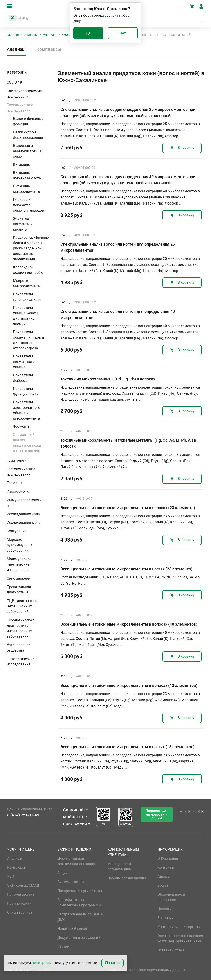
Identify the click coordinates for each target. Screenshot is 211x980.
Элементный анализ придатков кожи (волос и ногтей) (27, 443)
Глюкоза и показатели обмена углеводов (28, 205)
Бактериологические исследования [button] (24, 94)
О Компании (168, 858)
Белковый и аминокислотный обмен (28, 151)
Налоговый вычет (72, 929)
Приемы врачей (20, 894)
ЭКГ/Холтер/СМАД (23, 885)
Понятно (112, 963)
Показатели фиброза (23, 378)
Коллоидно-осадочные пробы (28, 270)
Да (88, 33)
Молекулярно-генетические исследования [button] (19, 564)
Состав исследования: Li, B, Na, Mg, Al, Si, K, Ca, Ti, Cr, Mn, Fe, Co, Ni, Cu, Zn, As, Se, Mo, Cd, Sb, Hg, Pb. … (130, 580)
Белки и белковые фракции (28, 121)
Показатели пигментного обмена (24, 362)
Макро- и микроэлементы (27, 283)
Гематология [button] (18, 460)
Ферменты (22, 426)
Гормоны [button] (14, 483)
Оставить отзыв (171, 950)
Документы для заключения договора (76, 861)
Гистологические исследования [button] (21, 472)
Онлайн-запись (20, 912)
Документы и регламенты (79, 938)
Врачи (163, 885)
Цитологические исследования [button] (21, 662)
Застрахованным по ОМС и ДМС (80, 917)
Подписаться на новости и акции (157, 814)
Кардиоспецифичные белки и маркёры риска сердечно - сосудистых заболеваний (31, 248)
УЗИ (11, 876)
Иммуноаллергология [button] (24, 503)
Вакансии (166, 918)
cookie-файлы (42, 963)
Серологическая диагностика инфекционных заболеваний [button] (20, 628)
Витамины (22, 165)
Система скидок (71, 882)
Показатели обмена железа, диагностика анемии (26, 316)
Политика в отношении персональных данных (146, 970)
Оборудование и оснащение (171, 897)
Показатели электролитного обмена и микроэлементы (27, 410)
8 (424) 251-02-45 (23, 815)
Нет (123, 33)
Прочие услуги (19, 903)
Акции (63, 873)
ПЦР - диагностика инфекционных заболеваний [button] (23, 606)
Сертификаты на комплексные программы (79, 902)
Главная (13, 35)
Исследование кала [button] (23, 514)
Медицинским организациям (119, 866)
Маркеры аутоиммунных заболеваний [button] (19, 545)
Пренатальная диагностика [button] (19, 590)
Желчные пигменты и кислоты (23, 224)
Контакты (166, 867)
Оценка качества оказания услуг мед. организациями (180, 938)
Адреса (164, 876)
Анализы (31, 35)
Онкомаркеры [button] (19, 578)
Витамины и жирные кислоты (27, 175)
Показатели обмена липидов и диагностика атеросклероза (28, 340)
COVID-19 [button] (14, 82)
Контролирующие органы (179, 927)
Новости (165, 909)
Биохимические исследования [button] (20, 108)
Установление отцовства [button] (18, 648)
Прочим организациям (127, 878)
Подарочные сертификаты (80, 891)
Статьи (63, 947)
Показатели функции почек (26, 391)
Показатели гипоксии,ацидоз (27, 297)
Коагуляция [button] (17, 531)
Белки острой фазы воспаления (28, 135)
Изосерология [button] (19, 491)
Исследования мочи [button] (24, 523)
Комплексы (49, 49)
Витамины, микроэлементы (27, 189)
